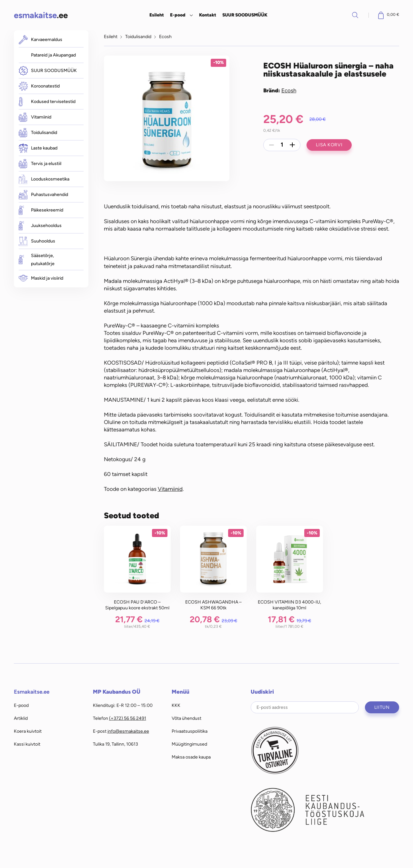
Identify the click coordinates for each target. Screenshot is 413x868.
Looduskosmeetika (44, 179)
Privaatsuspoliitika (190, 731)
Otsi (355, 15)
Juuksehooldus (40, 226)
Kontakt (208, 15)
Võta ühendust (186, 718)
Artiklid (21, 718)
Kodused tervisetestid (47, 102)
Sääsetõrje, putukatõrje (37, 260)
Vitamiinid (35, 117)
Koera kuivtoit (28, 731)
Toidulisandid (38, 133)
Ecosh (165, 36)
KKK (176, 705)
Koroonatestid (39, 86)
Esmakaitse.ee (32, 692)
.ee (41, 15)
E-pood (178, 15)
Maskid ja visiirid (41, 278)
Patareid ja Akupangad (53, 55)
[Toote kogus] (282, 145)
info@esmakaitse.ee (128, 731)
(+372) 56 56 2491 (128, 718)
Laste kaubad (38, 148)
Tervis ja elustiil (40, 164)
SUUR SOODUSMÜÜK (245, 15)
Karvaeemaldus (40, 40)
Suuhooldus (37, 241)
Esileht (157, 15)
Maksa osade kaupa (191, 757)
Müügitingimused (189, 744)
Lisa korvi (329, 145)
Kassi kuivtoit (27, 744)
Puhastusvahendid (43, 195)
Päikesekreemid (41, 210)
